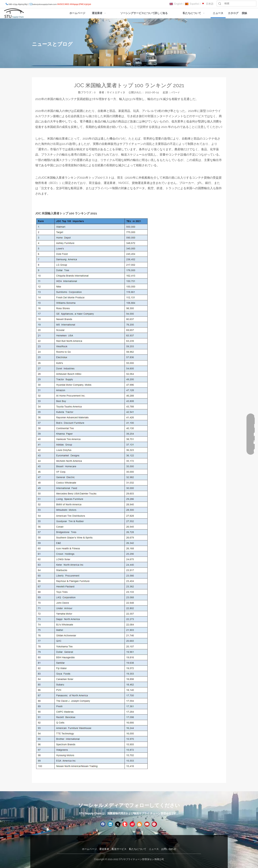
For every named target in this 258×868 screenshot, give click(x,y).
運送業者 (104, 849)
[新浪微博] (132, 824)
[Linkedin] (110, 824)
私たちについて (138, 849)
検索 (220, 4)
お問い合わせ (169, 849)
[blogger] (140, 824)
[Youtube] (147, 824)
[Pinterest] (154, 824)
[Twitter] (118, 824)
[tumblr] (125, 824)
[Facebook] (103, 824)
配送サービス (119, 849)
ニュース (154, 849)
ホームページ (89, 849)
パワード (175, 92)
